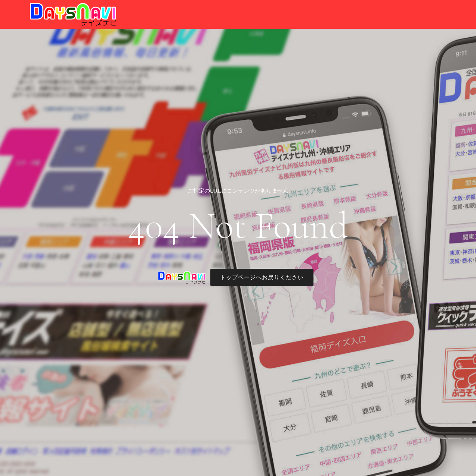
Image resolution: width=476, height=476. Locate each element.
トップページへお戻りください (262, 277)
